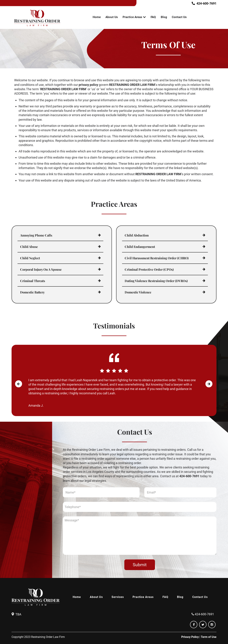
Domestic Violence (138, 292)
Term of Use (209, 637)
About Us (112, 17)
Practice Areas (132, 17)
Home (97, 17)
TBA (18, 614)
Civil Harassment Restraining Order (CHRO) (157, 258)
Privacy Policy (190, 637)
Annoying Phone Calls (36, 235)
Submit (140, 565)
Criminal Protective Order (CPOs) (149, 269)
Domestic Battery (32, 292)
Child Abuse (29, 247)
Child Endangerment (140, 247)
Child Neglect (30, 258)
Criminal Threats (33, 281)
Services (118, 597)
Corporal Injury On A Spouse (41, 269)
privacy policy (88, 85)
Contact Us (179, 17)
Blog (164, 17)
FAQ (153, 17)
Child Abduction (137, 235)
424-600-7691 (205, 3)
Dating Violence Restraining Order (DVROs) (156, 281)
